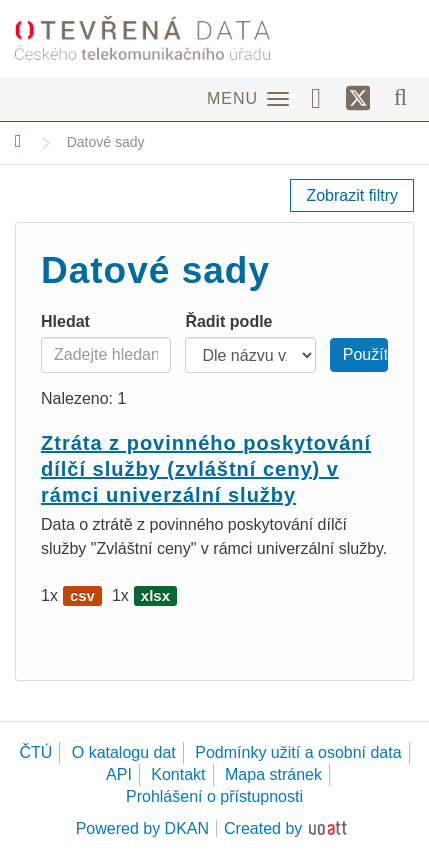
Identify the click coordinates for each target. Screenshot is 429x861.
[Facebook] (323, 97)
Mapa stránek (273, 774)
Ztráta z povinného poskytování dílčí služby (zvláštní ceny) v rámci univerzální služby (206, 469)
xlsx (155, 595)
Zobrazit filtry (352, 195)
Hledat (65, 321)
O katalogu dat (124, 752)
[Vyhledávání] (400, 97)
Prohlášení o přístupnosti (214, 796)
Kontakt (178, 774)
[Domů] (18, 141)
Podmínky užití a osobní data (298, 752)
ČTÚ (35, 752)
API (119, 774)
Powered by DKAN (142, 828)
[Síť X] (358, 99)
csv (82, 595)
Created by (263, 828)
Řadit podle (228, 321)
